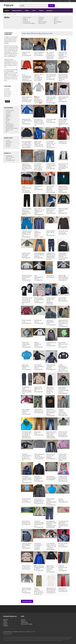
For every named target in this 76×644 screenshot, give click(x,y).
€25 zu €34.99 (8, 93)
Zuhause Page (24, 623)
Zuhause (7, 10)
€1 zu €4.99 (7, 89)
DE (4, 633)
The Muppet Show (10, 160)
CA (12, 633)
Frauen (42, 10)
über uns (23, 620)
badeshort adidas (27, 17)
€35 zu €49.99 (8, 95)
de (70, 1)
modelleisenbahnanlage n (29, 23)
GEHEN (7, 101)
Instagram (30, 1)
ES (6, 633)
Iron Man (8, 146)
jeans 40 (41, 20)
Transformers (9, 142)
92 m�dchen (58, 22)
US (9, 633)
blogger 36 (25, 19)
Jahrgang (50, 10)
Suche (52, 6)
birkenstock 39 (43, 22)
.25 (55, 19)
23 (55, 23)
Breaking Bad (9, 156)
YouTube (6, 1)
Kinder (27, 10)
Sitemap (65, 1)
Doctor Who (9, 159)
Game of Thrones (10, 157)
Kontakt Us (24, 621)
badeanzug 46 (26, 22)
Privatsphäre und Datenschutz (19, 632)
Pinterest (24, 1)
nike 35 (25, 20)
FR (34, 632)
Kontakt (61, 1)
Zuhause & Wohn (17, 10)
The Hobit (8, 145)
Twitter (12, 1)
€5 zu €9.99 (7, 90)
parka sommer (42, 23)
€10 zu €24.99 (8, 92)
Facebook (18, 1)
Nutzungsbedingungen (8, 632)
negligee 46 (41, 19)
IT (7, 633)
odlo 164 (56, 17)
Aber (34, 10)
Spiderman (8, 143)
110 (56, 20)
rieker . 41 (41, 17)
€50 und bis (7, 96)
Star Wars (8, 140)
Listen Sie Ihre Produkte (27, 624)
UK (32, 632)
